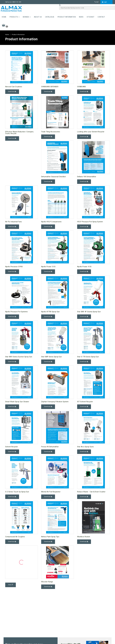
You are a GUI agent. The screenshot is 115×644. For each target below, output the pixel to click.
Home (4, 17)
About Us (38, 17)
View (11, 585)
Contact (101, 17)
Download (12, 92)
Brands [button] (27, 17)
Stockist (91, 17)
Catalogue (50, 17)
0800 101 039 (17, 2)
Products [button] (15, 17)
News (81, 17)
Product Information (67, 17)
